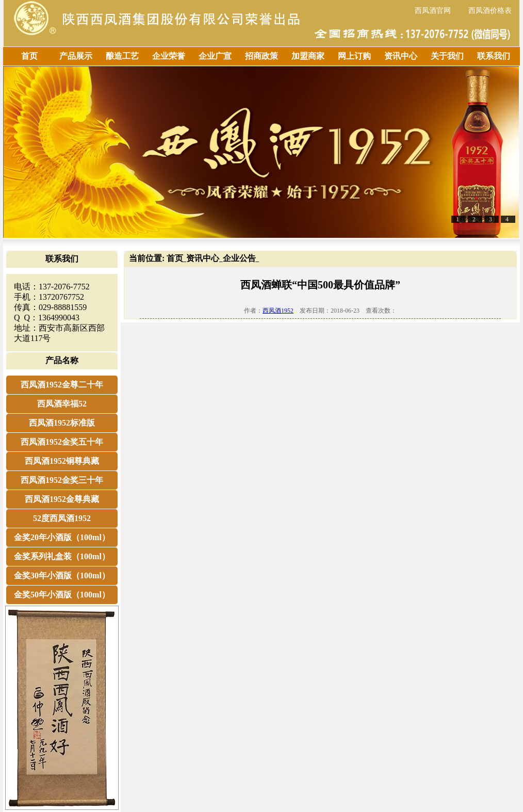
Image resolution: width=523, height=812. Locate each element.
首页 (29, 56)
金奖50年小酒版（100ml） (62, 595)
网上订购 (354, 56)
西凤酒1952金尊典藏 (62, 499)
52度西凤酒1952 (62, 518)
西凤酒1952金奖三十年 (62, 480)
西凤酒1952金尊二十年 (62, 385)
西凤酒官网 (433, 11)
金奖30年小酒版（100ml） (62, 575)
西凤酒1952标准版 (62, 423)
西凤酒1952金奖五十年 (62, 442)
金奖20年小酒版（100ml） (62, 537)
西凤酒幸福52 (62, 404)
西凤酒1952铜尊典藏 (62, 461)
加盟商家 (308, 56)
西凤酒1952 (278, 311)
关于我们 (447, 56)
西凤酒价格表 (490, 11)
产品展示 (76, 56)
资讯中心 (401, 56)
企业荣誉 (169, 56)
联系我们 (494, 56)
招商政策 (261, 56)
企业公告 (239, 258)
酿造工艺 (122, 56)
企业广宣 (215, 56)
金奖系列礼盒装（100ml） (62, 556)
